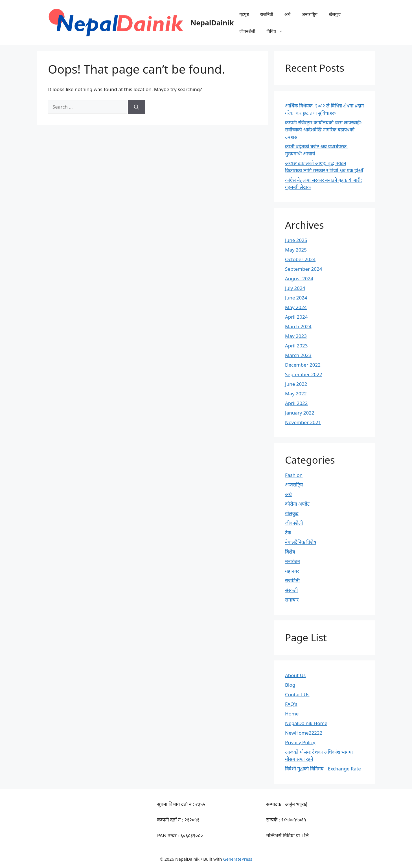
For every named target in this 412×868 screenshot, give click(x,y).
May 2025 (296, 250)
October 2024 (300, 259)
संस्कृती (291, 590)
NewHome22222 (304, 733)
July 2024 (295, 288)
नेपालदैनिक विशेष (301, 542)
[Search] (136, 107)
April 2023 (296, 346)
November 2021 (303, 422)
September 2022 (303, 374)
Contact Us (297, 694)
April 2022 (296, 403)
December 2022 (303, 365)
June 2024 (296, 298)
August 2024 (299, 278)
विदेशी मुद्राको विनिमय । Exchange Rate (323, 769)
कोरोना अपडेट (297, 504)
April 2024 (296, 317)
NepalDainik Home (306, 723)
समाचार (292, 600)
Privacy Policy (300, 742)
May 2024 (296, 307)
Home (292, 714)
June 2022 (296, 384)
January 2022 (300, 413)
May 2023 (296, 336)
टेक (288, 533)
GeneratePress (238, 859)
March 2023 (298, 355)
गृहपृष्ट (244, 14)
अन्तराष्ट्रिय (310, 14)
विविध (278, 31)
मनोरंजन (292, 561)
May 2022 (296, 394)
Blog (290, 685)
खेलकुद (335, 14)
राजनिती (267, 14)
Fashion (294, 475)
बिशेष (290, 552)
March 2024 (298, 326)
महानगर (292, 571)
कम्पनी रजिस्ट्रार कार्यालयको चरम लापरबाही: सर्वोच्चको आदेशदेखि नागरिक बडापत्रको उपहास (324, 130)
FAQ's (291, 704)
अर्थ (287, 14)
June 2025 (296, 240)
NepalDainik (212, 23)
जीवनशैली (247, 31)
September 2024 (303, 269)
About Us (295, 675)
